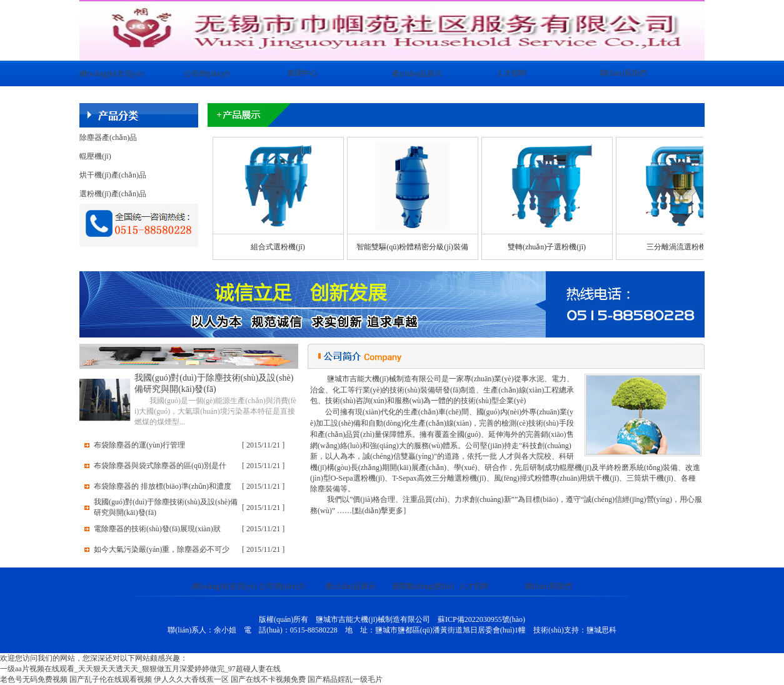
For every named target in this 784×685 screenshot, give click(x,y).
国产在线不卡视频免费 (268, 679)
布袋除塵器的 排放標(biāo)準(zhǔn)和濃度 (163, 486)
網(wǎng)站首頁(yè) (112, 74)
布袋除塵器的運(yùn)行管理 (139, 445)
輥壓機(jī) (95, 156)
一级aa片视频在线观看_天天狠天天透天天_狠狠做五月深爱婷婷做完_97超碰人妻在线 (140, 669)
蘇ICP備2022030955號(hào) (481, 619)
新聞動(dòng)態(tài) (423, 586)
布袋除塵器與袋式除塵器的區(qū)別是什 (160, 466)
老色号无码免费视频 (34, 679)
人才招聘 (511, 73)
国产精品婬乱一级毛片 (345, 679)
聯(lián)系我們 (623, 73)
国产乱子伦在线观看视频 (111, 679)
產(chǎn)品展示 (417, 74)
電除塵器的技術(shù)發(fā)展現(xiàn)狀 (157, 529)
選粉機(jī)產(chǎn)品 (113, 194)
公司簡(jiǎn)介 (208, 74)
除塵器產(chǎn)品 (108, 137)
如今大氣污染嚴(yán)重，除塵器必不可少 (162, 549)
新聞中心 (303, 73)
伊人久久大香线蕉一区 (191, 679)
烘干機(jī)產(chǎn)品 (113, 175)
